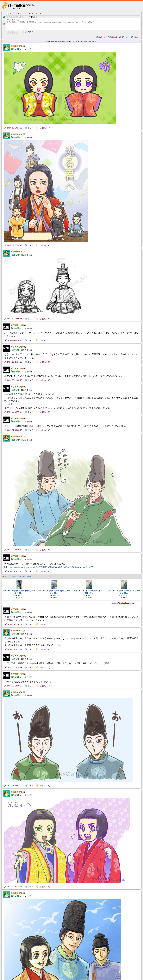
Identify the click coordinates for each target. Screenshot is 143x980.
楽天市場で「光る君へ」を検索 (20, 576)
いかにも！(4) (44, 571)
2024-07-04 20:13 (15, 430)
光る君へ (31, 5)
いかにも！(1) (44, 340)
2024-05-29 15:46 (15, 571)
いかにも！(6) (44, 245)
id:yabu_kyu (17, 325)
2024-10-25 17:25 (15, 362)
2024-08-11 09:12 (15, 380)
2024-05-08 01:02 (15, 786)
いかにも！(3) (44, 362)
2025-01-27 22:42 (15, 245)
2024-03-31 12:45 (15, 887)
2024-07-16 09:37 (15, 412)
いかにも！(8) (44, 319)
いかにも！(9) (44, 887)
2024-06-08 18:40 (15, 550)
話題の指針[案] (117, 37)
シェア (31, 128)
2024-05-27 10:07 (15, 624)
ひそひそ (29, 32)
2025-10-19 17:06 (15, 128)
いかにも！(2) (44, 380)
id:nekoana (16, 46)
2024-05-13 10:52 (15, 686)
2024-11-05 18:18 (15, 340)
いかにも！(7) (44, 128)
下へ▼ (137, 37)
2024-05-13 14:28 (15, 667)
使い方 (130, 37)
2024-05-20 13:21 (15, 649)
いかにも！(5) (44, 550)
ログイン (26, 14)
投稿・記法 (104, 37)
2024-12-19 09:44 (15, 319)
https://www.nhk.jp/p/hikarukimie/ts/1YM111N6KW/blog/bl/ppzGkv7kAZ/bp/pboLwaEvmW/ (49, 567)
